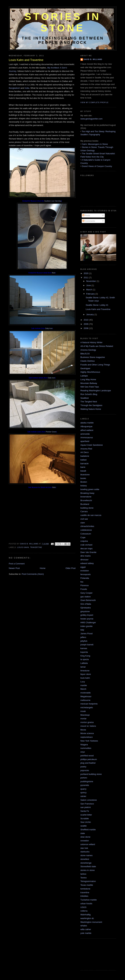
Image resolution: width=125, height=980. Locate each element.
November (91, 281)
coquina (84, 541)
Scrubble (85, 819)
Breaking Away (87, 493)
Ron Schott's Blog (89, 394)
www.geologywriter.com (91, 119)
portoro (84, 778)
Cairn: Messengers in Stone (95, 144)
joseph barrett (87, 645)
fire (82, 582)
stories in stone (87, 870)
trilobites (84, 896)
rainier (83, 796)
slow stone (85, 837)
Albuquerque (86, 426)
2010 (86, 320)
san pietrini (86, 807)
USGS (83, 907)
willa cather (86, 929)
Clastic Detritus (87, 361)
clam (83, 523)
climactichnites (87, 526)
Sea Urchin (86, 822)
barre (83, 467)
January (90, 314)
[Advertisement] (95, 954)
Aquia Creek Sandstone (92, 445)
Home (43, 568)
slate (83, 833)
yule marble (86, 933)
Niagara (84, 745)
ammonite (85, 434)
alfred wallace (87, 430)
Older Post (71, 568)
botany (84, 486)
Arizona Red (86, 449)
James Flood (86, 634)
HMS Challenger (88, 622)
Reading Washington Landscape (96, 391)
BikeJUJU (85, 354)
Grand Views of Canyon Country (97, 166)
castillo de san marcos (91, 515)
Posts (86, 215)
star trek (84, 848)
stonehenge (86, 863)
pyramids (85, 785)
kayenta (84, 652)
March (90, 290)
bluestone (85, 475)
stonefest (85, 859)
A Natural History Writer (91, 342)
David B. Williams (93, 59)
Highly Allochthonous (90, 372)
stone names (86, 855)
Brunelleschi (86, 500)
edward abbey (87, 563)
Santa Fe (85, 811)
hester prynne (87, 619)
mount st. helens (88, 726)
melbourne (85, 700)
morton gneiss (87, 722)
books (83, 478)
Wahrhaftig (85, 915)
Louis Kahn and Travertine (98, 309)
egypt (83, 567)
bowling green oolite (90, 489)
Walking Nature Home (91, 409)
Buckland (85, 504)
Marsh (83, 689)
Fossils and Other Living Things (95, 365)
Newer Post (14, 568)
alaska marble (87, 423)
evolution (85, 571)
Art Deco (85, 452)
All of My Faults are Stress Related (97, 346)
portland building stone (91, 774)
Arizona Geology (88, 350)
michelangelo (87, 707)
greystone (85, 611)
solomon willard (88, 844)
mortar (83, 719)
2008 (86, 328)
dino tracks (86, 556)
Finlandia (85, 578)
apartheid (85, 441)
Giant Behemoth (88, 600)
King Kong (85, 656)
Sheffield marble (88, 830)
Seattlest (85, 398)
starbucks (85, 852)
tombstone (85, 889)
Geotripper (85, 368)
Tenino (83, 878)
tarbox (83, 874)
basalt (83, 471)
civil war (84, 519)
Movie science (87, 733)
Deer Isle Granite (88, 552)
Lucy (83, 682)
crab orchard (86, 545)
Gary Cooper (86, 593)
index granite (86, 626)
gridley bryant (87, 615)
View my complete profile (94, 102)
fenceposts (86, 574)
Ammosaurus (87, 437)
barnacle (84, 464)
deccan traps (86, 549)
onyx (83, 752)
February (91, 294)
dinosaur (84, 560)
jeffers (83, 637)
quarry (83, 789)
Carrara (84, 511)
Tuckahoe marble (89, 900)
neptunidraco (87, 737)
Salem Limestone (89, 800)
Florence (85, 585)
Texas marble (87, 885)
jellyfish (84, 641)
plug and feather (88, 763)
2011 (86, 278)
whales (84, 926)
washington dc (87, 918)
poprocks (85, 770)
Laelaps (84, 376)
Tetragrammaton (88, 881)
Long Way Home (88, 379)
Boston (84, 482)
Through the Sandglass (91, 405)
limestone (85, 671)
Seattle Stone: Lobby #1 (97, 305)
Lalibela (84, 663)
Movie (83, 730)
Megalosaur (86, 696)
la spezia (85, 659)
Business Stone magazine (93, 357)
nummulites (86, 748)
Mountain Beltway (89, 383)
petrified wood (87, 756)
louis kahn (23, 547)
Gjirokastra (86, 608)
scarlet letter (86, 815)
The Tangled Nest (89, 402)
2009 (86, 324)
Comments (89, 221)
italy (82, 630)
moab (83, 711)
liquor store (86, 674)
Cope (83, 537)
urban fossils (86, 904)
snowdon (85, 841)
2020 (86, 273)
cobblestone (86, 530)
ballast (83, 460)
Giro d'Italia (86, 604)
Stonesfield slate (88, 866)
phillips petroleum (89, 759)
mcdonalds (86, 693)
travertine (36, 547)
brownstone (86, 497)
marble (84, 685)
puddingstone (87, 781)
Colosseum (86, 534)
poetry (83, 767)
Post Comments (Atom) (33, 574)
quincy (83, 793)
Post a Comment (17, 564)
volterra (84, 911)
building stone (87, 508)
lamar (83, 667)
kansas (84, 648)
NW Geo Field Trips (90, 387)
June (89, 285)
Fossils (84, 589)
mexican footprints (89, 704)
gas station (86, 597)
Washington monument (91, 922)
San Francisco (87, 804)
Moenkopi (85, 715)
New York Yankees (89, 741)
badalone (85, 456)
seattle (83, 826)
